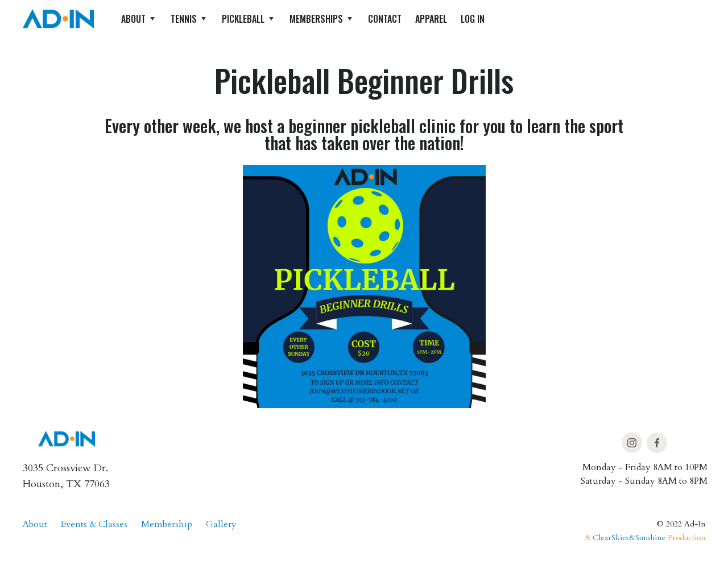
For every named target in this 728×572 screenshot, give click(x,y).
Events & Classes (94, 524)
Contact (385, 19)
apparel (431, 19)
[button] (139, 19)
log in (473, 19)
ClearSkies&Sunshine (629, 538)
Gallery (221, 524)
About (35, 524)
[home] (58, 19)
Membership (167, 524)
